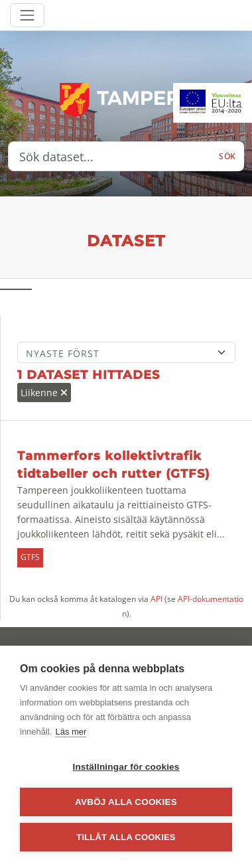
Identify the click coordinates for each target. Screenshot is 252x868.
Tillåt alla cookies (126, 837)
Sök (227, 156)
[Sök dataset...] (110, 157)
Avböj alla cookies (126, 802)
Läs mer (71, 732)
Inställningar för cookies (126, 767)
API (157, 599)
